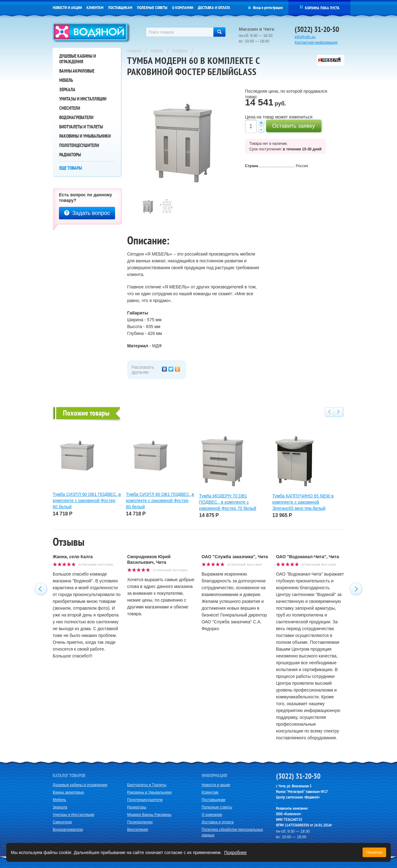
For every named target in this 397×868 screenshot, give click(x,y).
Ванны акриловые (77, 71)
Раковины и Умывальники (85, 136)
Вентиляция (138, 830)
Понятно (374, 852)
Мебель (66, 80)
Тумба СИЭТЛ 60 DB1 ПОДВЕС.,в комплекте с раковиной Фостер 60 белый (87, 501)
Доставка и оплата (214, 8)
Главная (134, 51)
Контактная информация (316, 42)
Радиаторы (70, 155)
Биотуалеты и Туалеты (81, 127)
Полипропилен (140, 822)
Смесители (70, 108)
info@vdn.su (305, 37)
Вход (257, 8)
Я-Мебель (180, 51)
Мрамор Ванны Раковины (149, 815)
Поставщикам (120, 8)
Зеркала (67, 89)
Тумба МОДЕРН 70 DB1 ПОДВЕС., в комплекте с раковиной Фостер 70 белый (228, 502)
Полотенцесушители (79, 145)
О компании (183, 8)
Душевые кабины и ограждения (78, 59)
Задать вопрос (87, 213)
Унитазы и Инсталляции (83, 99)
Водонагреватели (76, 117)
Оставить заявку (294, 126)
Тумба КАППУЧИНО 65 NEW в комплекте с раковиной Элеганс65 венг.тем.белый (303, 502)
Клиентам (95, 8)
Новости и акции (67, 8)
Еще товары (71, 168)
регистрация (273, 8)
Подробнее (236, 852)
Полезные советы (152, 8)
